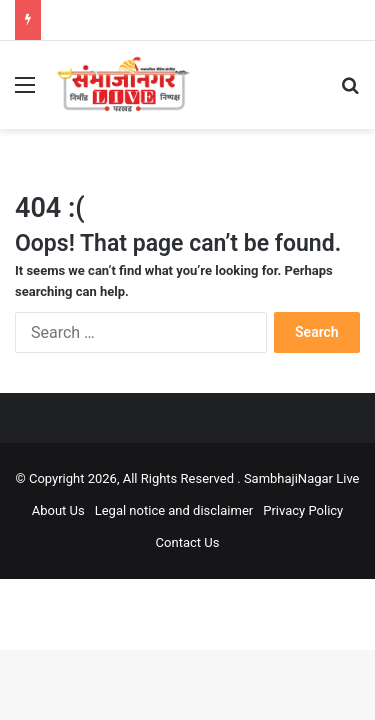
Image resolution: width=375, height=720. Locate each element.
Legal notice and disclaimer (174, 510)
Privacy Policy (303, 510)
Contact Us (188, 542)
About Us (58, 510)
